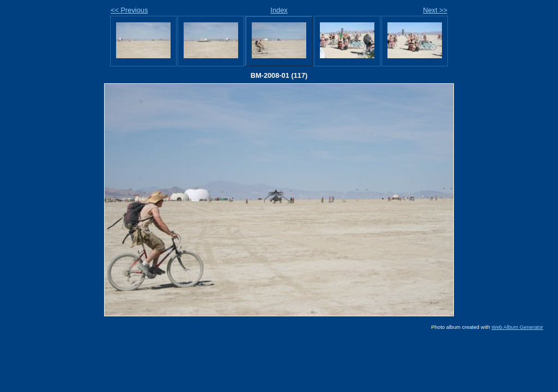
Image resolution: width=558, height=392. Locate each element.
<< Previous (129, 10)
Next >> (435, 10)
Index (279, 10)
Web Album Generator (517, 327)
